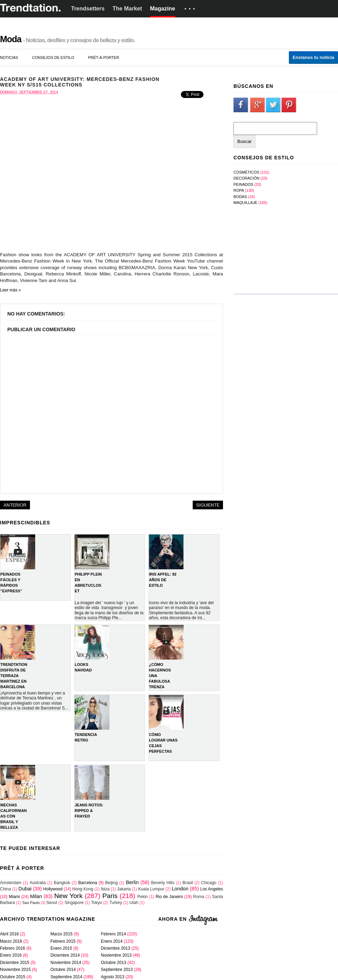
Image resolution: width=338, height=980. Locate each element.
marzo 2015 (62, 934)
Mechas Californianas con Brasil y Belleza (14, 816)
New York (68, 896)
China (5, 889)
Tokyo (96, 903)
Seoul (52, 903)
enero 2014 (112, 941)
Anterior (15, 505)
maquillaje (245, 203)
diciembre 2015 (15, 963)
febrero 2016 (13, 948)
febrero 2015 (63, 941)
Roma (199, 897)
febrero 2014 (114, 934)
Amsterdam (11, 883)
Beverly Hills (163, 883)
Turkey (116, 903)
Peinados (243, 184)
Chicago (209, 883)
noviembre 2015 (15, 970)
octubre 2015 (13, 977)
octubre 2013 (114, 963)
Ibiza (105, 889)
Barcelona (88, 883)
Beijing (112, 883)
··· (191, 9)
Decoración (247, 178)
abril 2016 (9, 934)
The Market (127, 9)
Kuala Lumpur (151, 889)
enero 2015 (61, 948)
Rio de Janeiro (169, 897)
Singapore (74, 903)
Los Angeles (212, 889)
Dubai (25, 889)
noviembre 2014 (66, 963)
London (180, 889)
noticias (9, 58)
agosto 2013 (113, 977)
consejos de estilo (53, 58)
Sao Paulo (31, 903)
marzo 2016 (11, 941)
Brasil (188, 883)
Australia (38, 883)
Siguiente (208, 505)
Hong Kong (83, 889)
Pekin (143, 897)
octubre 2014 (63, 970)
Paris (110, 896)
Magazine (163, 9)
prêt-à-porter (104, 58)
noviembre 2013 (116, 955)
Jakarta (124, 889)
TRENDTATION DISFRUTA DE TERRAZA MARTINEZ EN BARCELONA (14, 676)
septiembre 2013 (117, 970)
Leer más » (10, 290)
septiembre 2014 (66, 977)
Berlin (132, 882)
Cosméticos (246, 172)
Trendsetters (88, 9)
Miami (14, 897)
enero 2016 (11, 955)
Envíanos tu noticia (313, 57)
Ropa (239, 190)
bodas (240, 197)
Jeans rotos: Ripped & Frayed (89, 811)
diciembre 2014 (65, 955)
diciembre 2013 (116, 948)
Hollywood (53, 889)
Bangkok (62, 883)
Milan (36, 896)
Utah (134, 903)
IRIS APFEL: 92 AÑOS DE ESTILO (163, 580)
